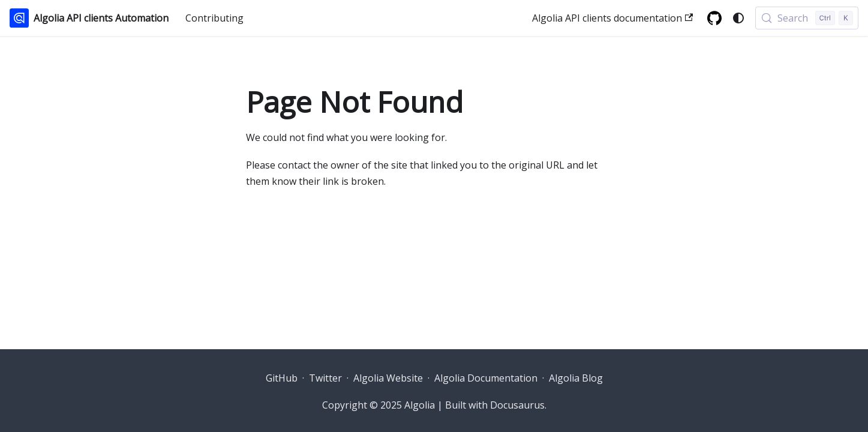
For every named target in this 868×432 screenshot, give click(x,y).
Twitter (325, 378)
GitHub (282, 378)
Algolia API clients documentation (612, 18)
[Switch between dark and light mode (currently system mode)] (738, 18)
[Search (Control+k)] (807, 18)
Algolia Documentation (486, 378)
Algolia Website (388, 378)
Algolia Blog (576, 378)
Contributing (214, 18)
